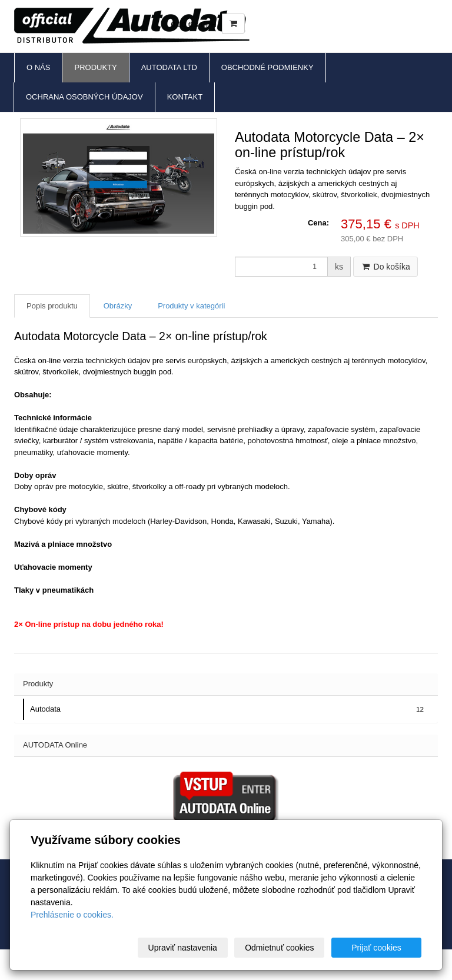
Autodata (228, 709)
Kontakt (185, 97)
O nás (38, 67)
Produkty (95, 67)
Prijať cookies (376, 948)
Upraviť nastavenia (183, 948)
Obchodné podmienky (267, 67)
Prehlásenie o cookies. (72, 915)
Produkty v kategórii (191, 306)
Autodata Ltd (169, 67)
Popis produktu (52, 306)
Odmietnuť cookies (279, 948)
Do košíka (385, 267)
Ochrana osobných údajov (84, 97)
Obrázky (118, 306)
